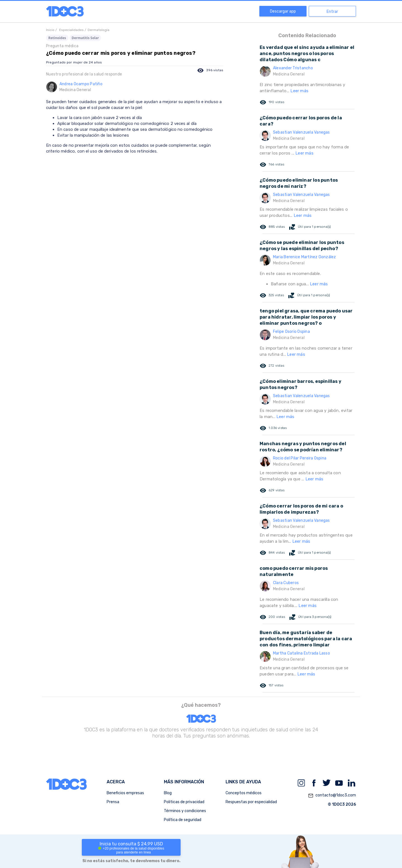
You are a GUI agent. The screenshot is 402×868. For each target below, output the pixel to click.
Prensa (113, 802)
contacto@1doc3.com (332, 796)
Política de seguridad (183, 820)
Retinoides (57, 38)
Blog (168, 793)
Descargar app (283, 11)
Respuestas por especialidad (251, 802)
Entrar (332, 12)
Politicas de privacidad (184, 802)
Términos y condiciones (185, 811)
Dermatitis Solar (85, 38)
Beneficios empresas (125, 793)
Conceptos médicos (244, 793)
